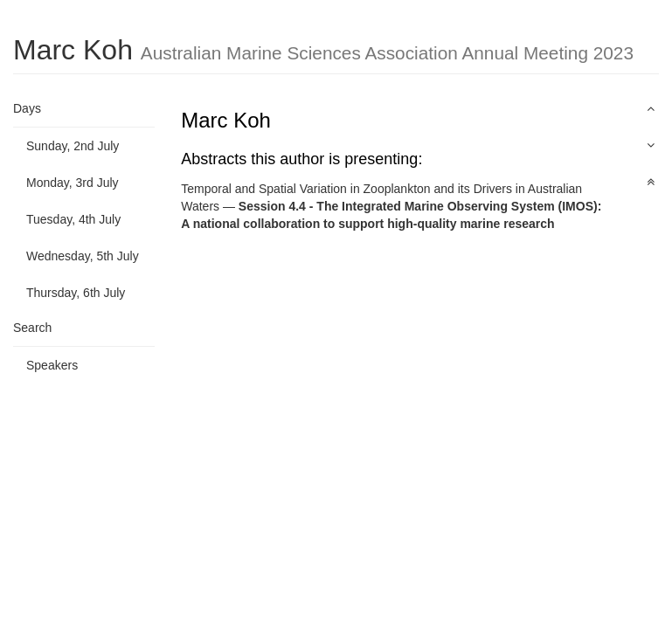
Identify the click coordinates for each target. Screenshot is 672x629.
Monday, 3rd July (73, 183)
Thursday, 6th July (76, 293)
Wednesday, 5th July (83, 256)
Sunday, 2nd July (73, 146)
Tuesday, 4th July (73, 219)
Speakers (52, 365)
